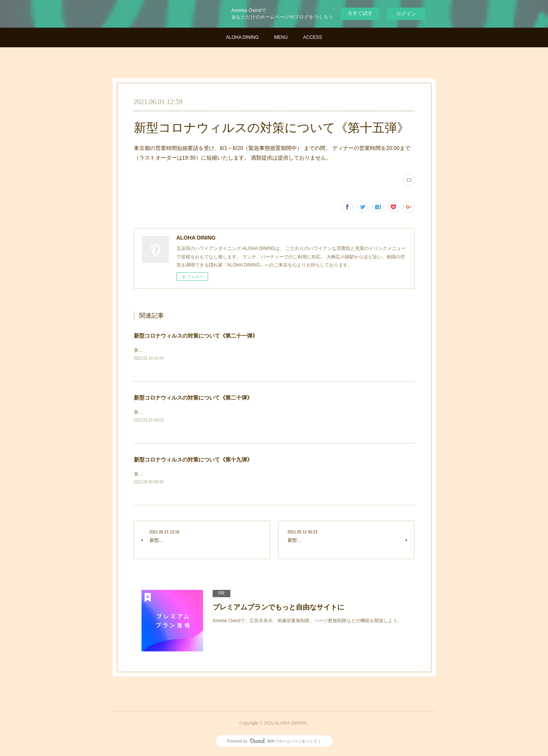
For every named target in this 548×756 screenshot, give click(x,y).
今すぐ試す (360, 13)
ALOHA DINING (242, 37)
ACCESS (312, 37)
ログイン (406, 14)
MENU (281, 37)
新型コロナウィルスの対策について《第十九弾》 (193, 461)
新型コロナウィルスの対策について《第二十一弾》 (196, 336)
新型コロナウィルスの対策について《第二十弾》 (193, 398)
